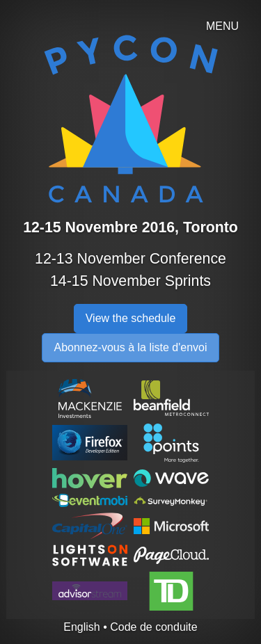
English (81, 627)
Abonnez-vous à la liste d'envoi (130, 347)
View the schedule (131, 318)
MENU (222, 26)
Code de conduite (153, 627)
